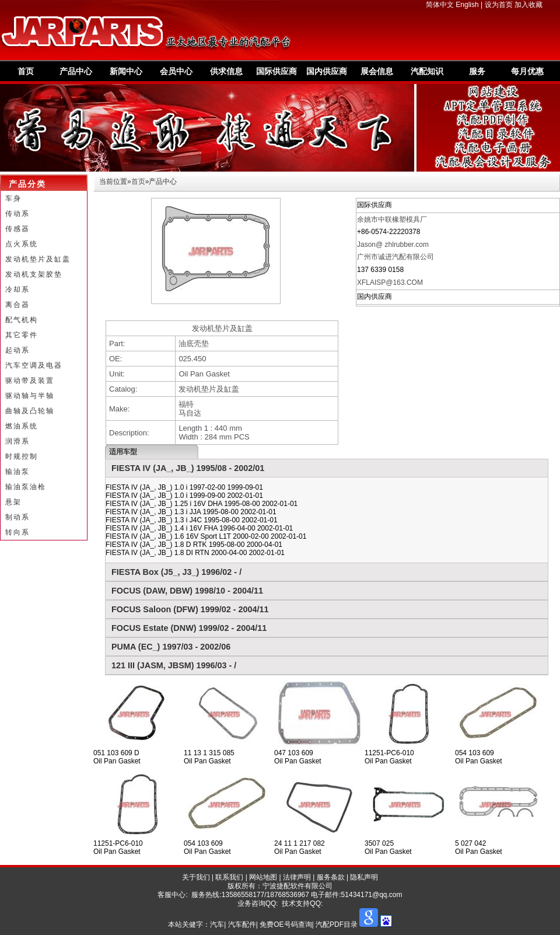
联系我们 (229, 877)
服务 (477, 71)
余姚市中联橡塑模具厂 (392, 219)
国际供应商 (276, 71)
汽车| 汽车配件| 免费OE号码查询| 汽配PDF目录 (284, 924)
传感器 (17, 229)
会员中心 (176, 71)
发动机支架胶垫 (34, 274)
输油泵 (17, 472)
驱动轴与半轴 (30, 396)
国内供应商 (327, 71)
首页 (26, 71)
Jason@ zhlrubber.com (393, 245)
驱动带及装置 (30, 381)
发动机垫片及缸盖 (38, 259)
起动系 (17, 350)
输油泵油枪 (26, 487)
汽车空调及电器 (34, 365)
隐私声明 (364, 877)
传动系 (17, 214)
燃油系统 (22, 426)
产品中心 (76, 71)
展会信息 (377, 71)
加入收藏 (528, 5)
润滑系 (17, 441)
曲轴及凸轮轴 (30, 411)
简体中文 (440, 5)
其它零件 (22, 335)
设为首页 (499, 5)
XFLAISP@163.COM (390, 282)
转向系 (17, 532)
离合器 (17, 305)
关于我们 (196, 877)
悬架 (13, 502)
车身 (13, 198)
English (467, 5)
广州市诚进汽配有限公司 (395, 257)
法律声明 (297, 877)
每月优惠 (527, 71)
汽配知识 (427, 71)
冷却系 (17, 289)
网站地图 (263, 877)
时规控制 (22, 456)
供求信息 (226, 71)
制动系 (17, 517)
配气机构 (22, 320)
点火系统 (22, 244)
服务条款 (331, 877)
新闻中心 (126, 71)
